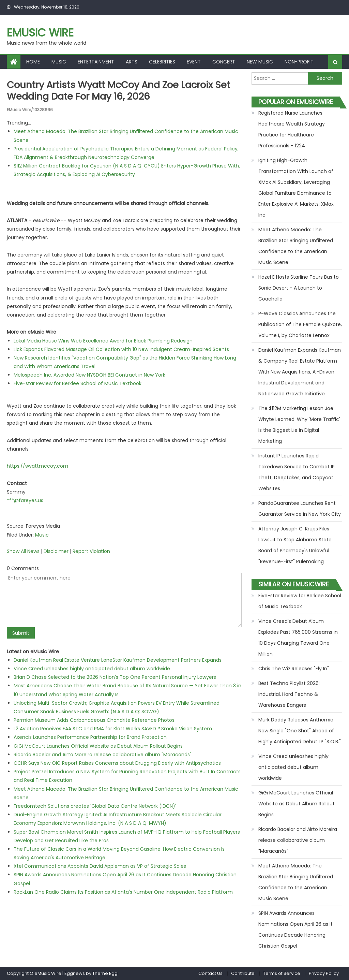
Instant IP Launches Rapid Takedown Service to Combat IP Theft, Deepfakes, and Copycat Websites (297, 472)
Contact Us (210, 973)
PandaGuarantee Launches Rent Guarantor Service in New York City (300, 509)
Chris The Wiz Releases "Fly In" (294, 669)
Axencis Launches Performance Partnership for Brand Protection (90, 737)
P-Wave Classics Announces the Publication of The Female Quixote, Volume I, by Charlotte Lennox (300, 324)
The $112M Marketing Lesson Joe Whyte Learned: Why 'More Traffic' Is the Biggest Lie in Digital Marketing (299, 425)
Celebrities (162, 62)
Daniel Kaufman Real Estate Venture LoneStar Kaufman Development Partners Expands (118, 660)
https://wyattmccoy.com (37, 466)
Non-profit (299, 62)
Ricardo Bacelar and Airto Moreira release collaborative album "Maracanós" (103, 754)
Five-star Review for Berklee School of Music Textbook (78, 383)
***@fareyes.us (25, 500)
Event (194, 62)
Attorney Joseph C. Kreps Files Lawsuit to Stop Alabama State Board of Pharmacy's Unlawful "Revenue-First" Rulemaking (295, 545)
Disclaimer (56, 551)
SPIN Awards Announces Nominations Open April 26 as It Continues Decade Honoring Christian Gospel (295, 930)
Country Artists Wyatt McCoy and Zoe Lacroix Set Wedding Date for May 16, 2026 (122, 91)
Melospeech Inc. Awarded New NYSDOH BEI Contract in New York (89, 375)
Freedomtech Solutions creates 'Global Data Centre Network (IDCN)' (95, 806)
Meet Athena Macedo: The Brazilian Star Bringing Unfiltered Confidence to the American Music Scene (296, 246)
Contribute (243, 973)
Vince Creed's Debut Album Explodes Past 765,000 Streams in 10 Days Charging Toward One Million (298, 638)
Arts (132, 62)
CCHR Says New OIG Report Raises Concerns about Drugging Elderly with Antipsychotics (117, 763)
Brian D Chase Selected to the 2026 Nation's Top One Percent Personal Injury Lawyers (115, 677)
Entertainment (96, 62)
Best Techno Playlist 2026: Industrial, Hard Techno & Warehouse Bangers (289, 694)
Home (33, 62)
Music (59, 62)
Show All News (23, 551)
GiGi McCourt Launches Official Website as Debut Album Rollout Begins (98, 746)
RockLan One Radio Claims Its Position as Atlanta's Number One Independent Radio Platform (123, 892)
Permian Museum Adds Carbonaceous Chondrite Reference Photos (94, 720)
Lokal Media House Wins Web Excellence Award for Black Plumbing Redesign (103, 340)
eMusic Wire (40, 33)
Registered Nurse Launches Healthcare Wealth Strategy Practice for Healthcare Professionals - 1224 (292, 129)
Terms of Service (282, 973)
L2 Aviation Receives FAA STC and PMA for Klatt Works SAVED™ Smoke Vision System (113, 729)
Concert (224, 62)
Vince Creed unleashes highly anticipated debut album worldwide (92, 668)
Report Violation (91, 551)
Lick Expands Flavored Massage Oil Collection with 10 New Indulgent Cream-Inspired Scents (121, 349)
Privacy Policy (324, 973)
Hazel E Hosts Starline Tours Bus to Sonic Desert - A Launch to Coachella (299, 288)
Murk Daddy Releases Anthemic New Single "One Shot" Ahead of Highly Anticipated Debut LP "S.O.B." (300, 731)
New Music (260, 62)
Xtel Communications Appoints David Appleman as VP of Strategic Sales (100, 866)
